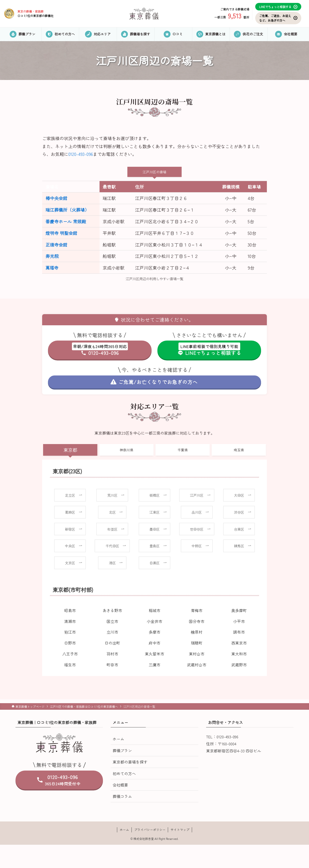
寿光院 (52, 256)
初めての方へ (124, 773)
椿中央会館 (56, 198)
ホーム (118, 739)
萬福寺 (52, 268)
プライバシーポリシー (150, 830)
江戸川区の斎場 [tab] (154, 172)
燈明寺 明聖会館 (61, 233)
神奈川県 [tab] (126, 450)
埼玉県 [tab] (239, 450)
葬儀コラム (122, 796)
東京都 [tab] (70, 450)
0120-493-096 (81, 154)
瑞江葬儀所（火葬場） (67, 210)
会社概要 (120, 785)
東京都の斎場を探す (130, 762)
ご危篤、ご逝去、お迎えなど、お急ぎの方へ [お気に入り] (278, 18)
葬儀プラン (122, 750)
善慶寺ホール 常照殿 (66, 221)
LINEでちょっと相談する (278, 7)
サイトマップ (180, 830)
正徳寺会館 (56, 245)
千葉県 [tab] (183, 450)
